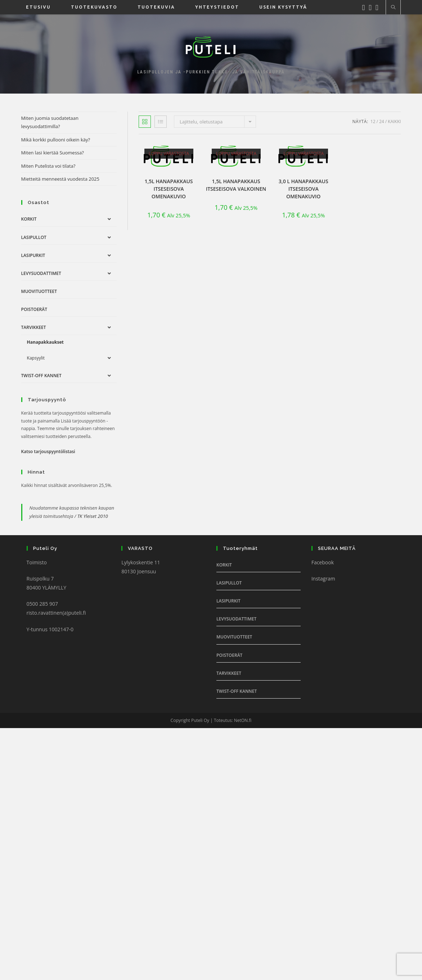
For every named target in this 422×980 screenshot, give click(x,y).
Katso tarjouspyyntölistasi (48, 451)
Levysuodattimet (41, 273)
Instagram (323, 579)
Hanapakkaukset (45, 342)
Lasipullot (34, 237)
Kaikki (394, 121)
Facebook (323, 562)
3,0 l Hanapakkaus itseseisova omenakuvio (304, 189)
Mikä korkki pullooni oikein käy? (56, 140)
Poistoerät (34, 309)
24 (382, 121)
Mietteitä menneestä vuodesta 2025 (60, 179)
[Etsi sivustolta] (393, 8)
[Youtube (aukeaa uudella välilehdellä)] (379, 7)
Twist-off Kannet (41, 376)
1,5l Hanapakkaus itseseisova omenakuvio (169, 189)
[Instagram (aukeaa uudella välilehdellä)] (372, 7)
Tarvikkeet (34, 327)
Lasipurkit (33, 255)
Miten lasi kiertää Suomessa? (53, 153)
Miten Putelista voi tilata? (48, 166)
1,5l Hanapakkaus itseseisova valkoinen (236, 185)
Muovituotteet (39, 291)
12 (373, 121)
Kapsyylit (36, 358)
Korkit (29, 219)
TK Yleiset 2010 (93, 516)
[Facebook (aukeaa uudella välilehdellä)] (365, 7)
